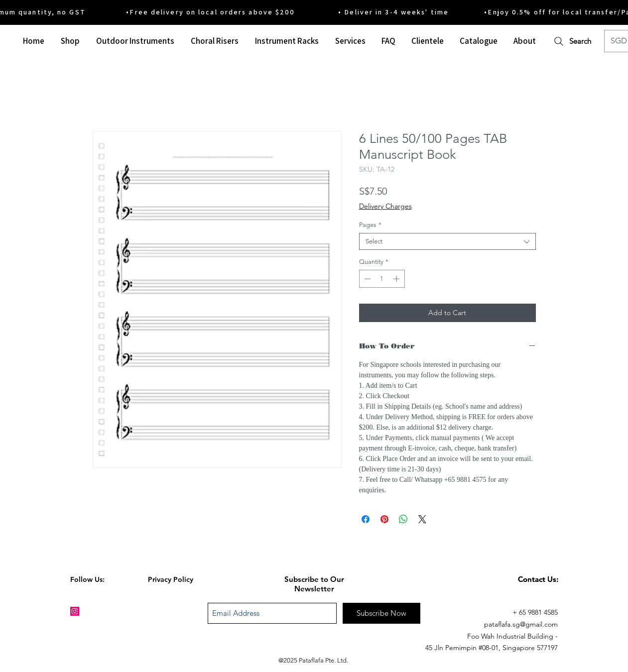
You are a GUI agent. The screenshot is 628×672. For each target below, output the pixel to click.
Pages (370, 225)
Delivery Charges (385, 206)
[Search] (572, 41)
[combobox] (447, 241)
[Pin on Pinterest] (384, 519)
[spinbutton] (382, 279)
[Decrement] (367, 279)
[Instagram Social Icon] (75, 611)
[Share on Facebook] (366, 519)
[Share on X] (422, 519)
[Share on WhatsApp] (403, 519)
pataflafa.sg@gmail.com (521, 624)
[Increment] (397, 279)
